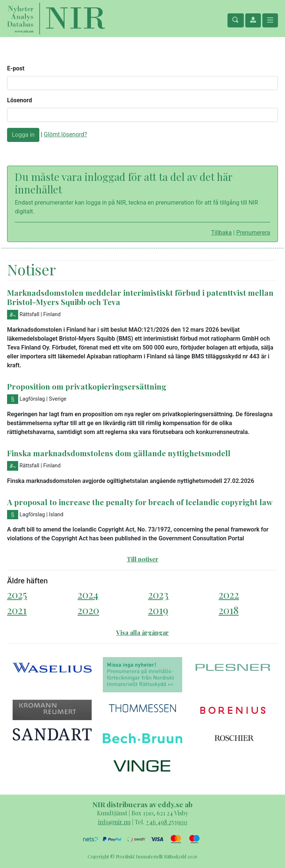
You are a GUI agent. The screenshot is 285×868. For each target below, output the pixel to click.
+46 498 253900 (167, 822)
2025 (17, 594)
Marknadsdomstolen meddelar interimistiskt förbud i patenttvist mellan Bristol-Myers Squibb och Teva (140, 297)
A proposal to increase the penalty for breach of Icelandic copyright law (140, 502)
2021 (17, 610)
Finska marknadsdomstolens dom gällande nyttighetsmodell (119, 453)
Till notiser (143, 559)
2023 (158, 594)
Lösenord (19, 100)
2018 (229, 610)
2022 (229, 594)
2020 (88, 610)
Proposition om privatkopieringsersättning (87, 386)
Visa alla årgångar (142, 632)
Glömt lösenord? (65, 134)
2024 (88, 594)
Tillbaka (222, 233)
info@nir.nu (114, 822)
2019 (158, 610)
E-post (16, 68)
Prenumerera (253, 233)
